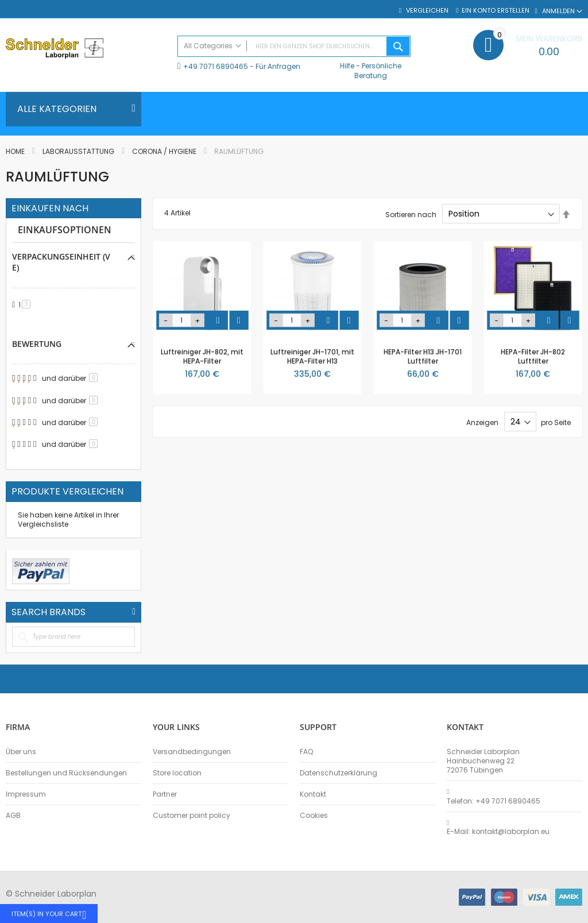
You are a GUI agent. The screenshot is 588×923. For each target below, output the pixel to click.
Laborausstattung (79, 151)
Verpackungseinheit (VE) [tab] (61, 262)
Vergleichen (426, 11)
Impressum (26, 794)
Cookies (314, 816)
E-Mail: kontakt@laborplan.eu (498, 832)
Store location (177, 773)
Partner (165, 794)
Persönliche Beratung (378, 70)
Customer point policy (192, 816)
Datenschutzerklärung (339, 773)
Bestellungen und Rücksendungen (66, 773)
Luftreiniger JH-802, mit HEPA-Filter (202, 356)
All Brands (134, 612)
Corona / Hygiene (165, 151)
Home (16, 151)
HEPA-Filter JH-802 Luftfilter (533, 356)
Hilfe (347, 66)
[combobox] (294, 46)
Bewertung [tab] (37, 344)
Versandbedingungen (192, 752)
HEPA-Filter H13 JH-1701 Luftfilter (423, 356)
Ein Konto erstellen (496, 11)
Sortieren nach (411, 214)
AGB (13, 816)
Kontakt (313, 794)
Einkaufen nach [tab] (50, 208)
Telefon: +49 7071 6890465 (494, 801)
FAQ (306, 752)
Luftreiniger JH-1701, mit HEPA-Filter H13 (312, 356)
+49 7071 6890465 (216, 66)
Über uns (21, 752)
